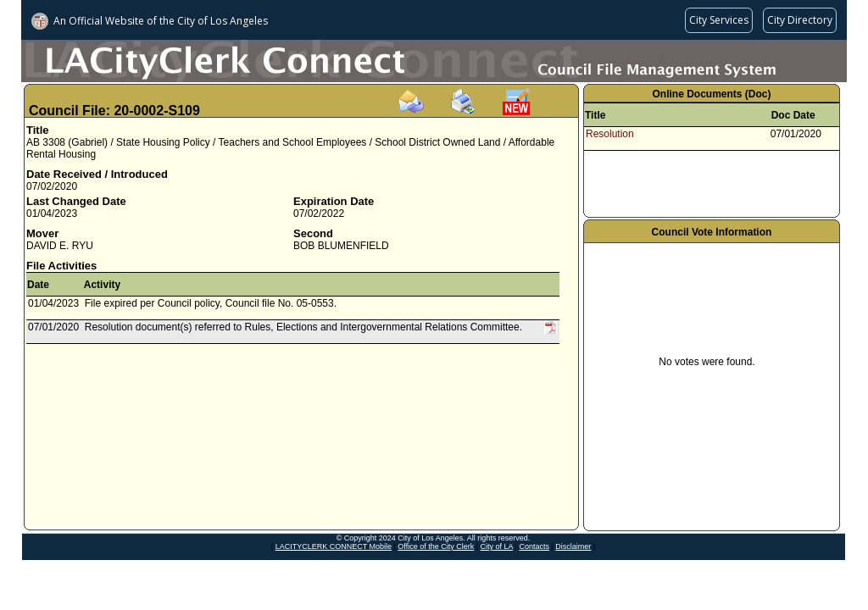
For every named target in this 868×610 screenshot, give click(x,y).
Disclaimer (573, 546)
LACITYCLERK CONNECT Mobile (334, 546)
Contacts (534, 546)
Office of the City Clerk (436, 546)
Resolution (610, 134)
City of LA (497, 546)
